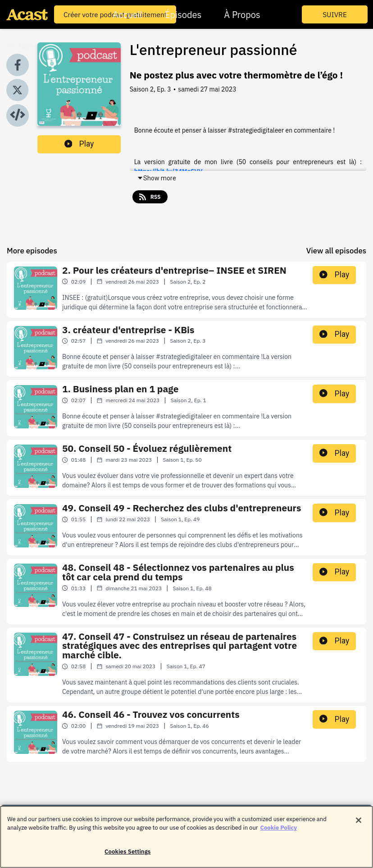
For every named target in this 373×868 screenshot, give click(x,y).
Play (79, 144)
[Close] (359, 825)
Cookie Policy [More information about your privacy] (279, 832)
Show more (157, 178)
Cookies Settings (127, 856)
